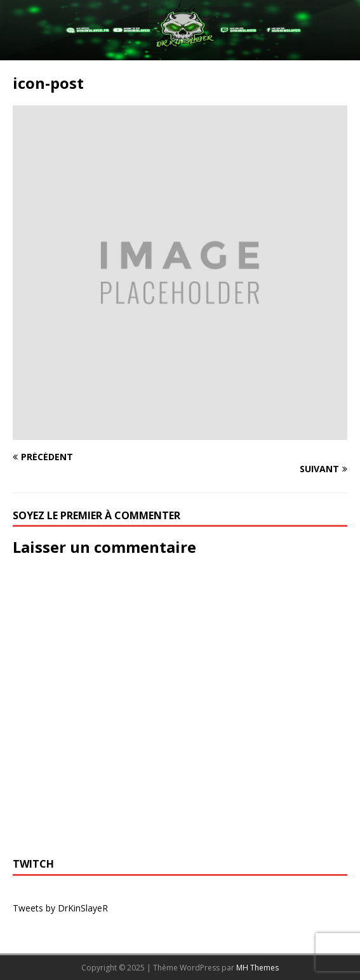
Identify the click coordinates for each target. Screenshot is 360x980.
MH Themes (257, 968)
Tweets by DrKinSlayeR (60, 908)
